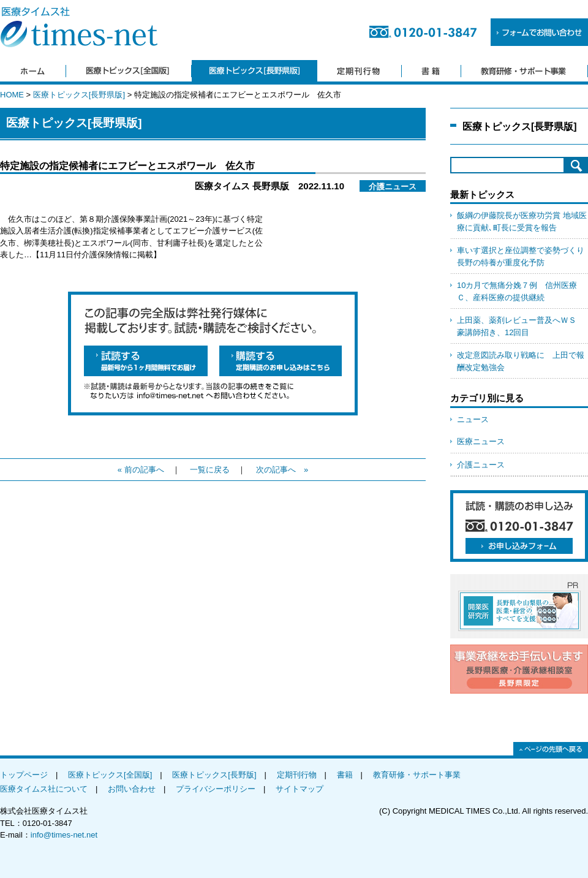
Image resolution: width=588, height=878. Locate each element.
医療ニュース (481, 441)
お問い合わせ (132, 789)
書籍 (345, 775)
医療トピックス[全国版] (110, 775)
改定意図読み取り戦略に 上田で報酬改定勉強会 (521, 361)
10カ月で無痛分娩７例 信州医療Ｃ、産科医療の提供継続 (517, 291)
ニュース (473, 419)
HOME (12, 95)
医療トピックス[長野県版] (79, 95)
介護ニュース (481, 465)
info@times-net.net (64, 835)
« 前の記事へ (141, 470)
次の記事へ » (282, 470)
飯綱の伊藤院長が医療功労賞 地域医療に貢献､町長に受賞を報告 (522, 221)
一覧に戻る (210, 470)
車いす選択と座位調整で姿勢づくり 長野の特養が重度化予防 (522, 256)
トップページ (24, 775)
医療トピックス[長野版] (214, 775)
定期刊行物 (297, 775)
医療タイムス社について (44, 789)
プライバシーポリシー (216, 789)
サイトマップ (300, 789)
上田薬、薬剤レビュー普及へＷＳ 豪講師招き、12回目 (521, 326)
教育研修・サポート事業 (417, 775)
